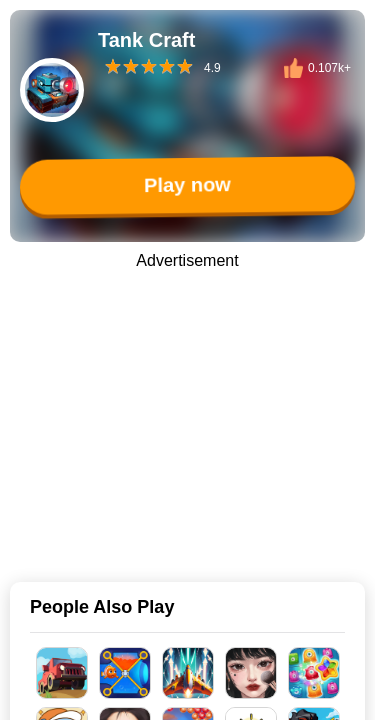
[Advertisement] (188, 412)
